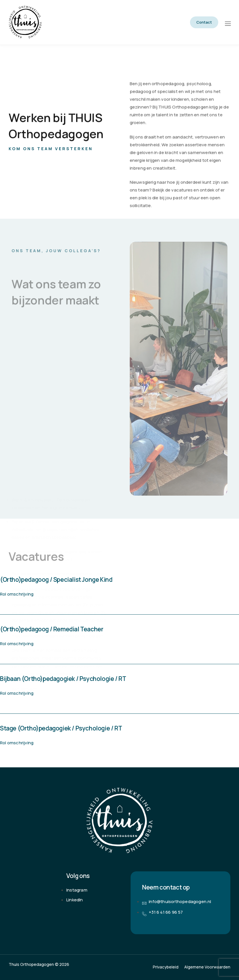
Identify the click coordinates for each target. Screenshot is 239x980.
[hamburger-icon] (228, 23)
